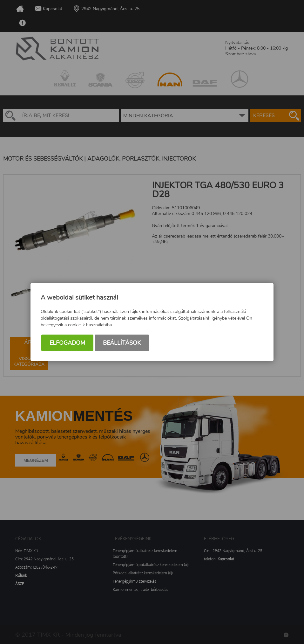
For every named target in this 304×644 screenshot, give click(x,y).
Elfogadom (67, 343)
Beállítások (122, 343)
